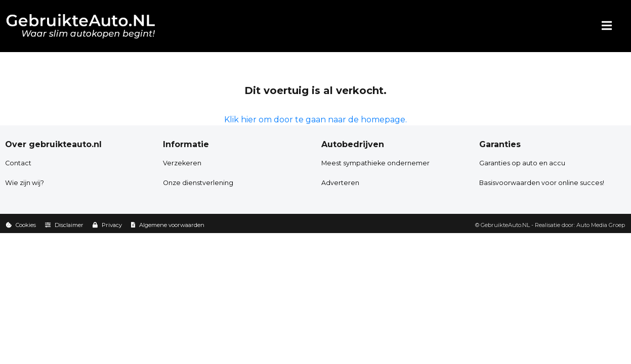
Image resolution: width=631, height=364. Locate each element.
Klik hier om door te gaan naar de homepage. (315, 120)
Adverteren (340, 183)
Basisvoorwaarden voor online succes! (542, 183)
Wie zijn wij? (25, 183)
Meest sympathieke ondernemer (375, 163)
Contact (18, 163)
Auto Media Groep (601, 225)
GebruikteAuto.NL (505, 225)
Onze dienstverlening (198, 183)
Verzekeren (182, 163)
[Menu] (607, 26)
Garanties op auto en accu (522, 163)
